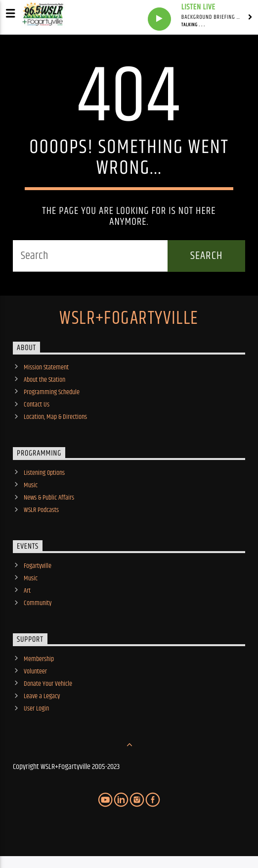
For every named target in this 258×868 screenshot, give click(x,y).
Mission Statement (46, 367)
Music (31, 485)
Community (38, 603)
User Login (36, 709)
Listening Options (44, 473)
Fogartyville (38, 566)
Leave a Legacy (42, 696)
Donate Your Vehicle (48, 684)
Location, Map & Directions (55, 417)
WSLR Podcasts (41, 510)
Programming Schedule (52, 392)
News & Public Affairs (49, 498)
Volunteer (35, 671)
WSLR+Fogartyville (129, 319)
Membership (39, 659)
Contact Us (37, 405)
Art (27, 591)
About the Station (44, 380)
